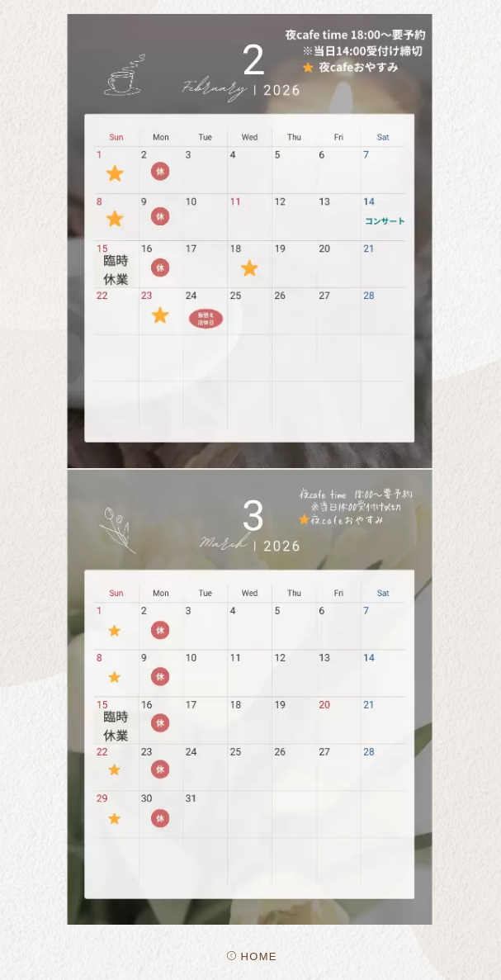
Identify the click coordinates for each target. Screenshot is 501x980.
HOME (252, 956)
